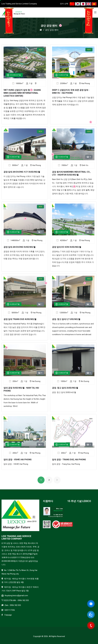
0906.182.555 (23, 600)
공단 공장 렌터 (52, 30)
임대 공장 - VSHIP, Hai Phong (18, 461)
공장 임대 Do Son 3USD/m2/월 (67, 248)
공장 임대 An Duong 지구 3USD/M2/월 (22, 173)
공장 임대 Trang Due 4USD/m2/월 (20, 321)
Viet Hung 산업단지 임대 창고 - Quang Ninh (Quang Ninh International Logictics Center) (22, 93)
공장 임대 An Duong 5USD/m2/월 (20, 248)
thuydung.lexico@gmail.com (16, 596)
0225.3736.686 (10, 600)
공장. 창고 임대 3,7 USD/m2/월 (66, 321)
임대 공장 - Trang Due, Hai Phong (69, 461)
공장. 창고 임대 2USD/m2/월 (65, 389)
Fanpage (8, 615)
